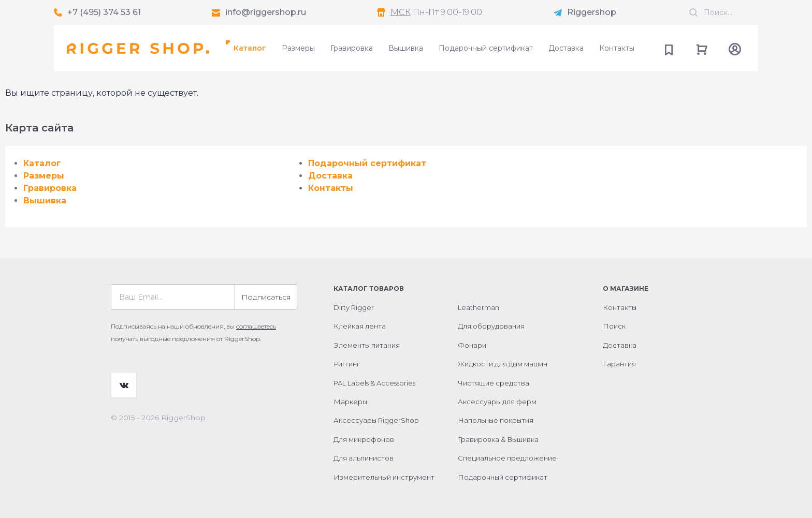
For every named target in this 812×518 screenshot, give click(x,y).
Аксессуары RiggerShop (376, 420)
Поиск (614, 326)
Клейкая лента (360, 326)
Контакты (617, 48)
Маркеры (350, 402)
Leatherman (479, 307)
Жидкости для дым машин (503, 364)
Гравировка (352, 48)
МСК (401, 12)
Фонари (472, 345)
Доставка (566, 48)
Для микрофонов (364, 439)
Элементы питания (367, 345)
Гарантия (619, 364)
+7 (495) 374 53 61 (104, 12)
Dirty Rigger (354, 307)
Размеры (298, 48)
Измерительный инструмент (384, 477)
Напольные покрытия (496, 420)
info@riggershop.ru (266, 12)
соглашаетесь (256, 326)
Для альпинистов (364, 458)
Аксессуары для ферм (497, 402)
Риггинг (347, 364)
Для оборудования (491, 326)
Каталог (250, 48)
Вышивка (406, 48)
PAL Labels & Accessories (374, 383)
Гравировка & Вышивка (498, 439)
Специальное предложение (507, 458)
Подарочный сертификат (486, 48)
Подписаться (266, 297)
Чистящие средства (494, 383)
